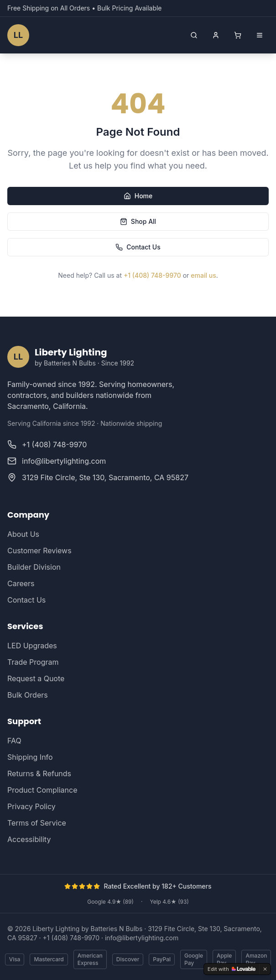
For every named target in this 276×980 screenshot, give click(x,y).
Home (138, 196)
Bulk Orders (28, 695)
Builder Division (34, 567)
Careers (21, 583)
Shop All (138, 221)
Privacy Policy (31, 806)
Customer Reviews (39, 551)
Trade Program (33, 662)
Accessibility (29, 839)
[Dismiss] (265, 969)
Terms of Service (37, 823)
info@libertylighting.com (142, 938)
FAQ (14, 741)
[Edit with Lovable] (232, 969)
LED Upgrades (32, 646)
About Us (23, 534)
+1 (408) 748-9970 (152, 275)
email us (203, 275)
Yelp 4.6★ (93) (169, 902)
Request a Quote (36, 678)
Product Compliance (42, 790)
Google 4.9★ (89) (110, 902)
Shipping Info (30, 757)
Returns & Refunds (39, 773)
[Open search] (194, 35)
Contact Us (138, 247)
